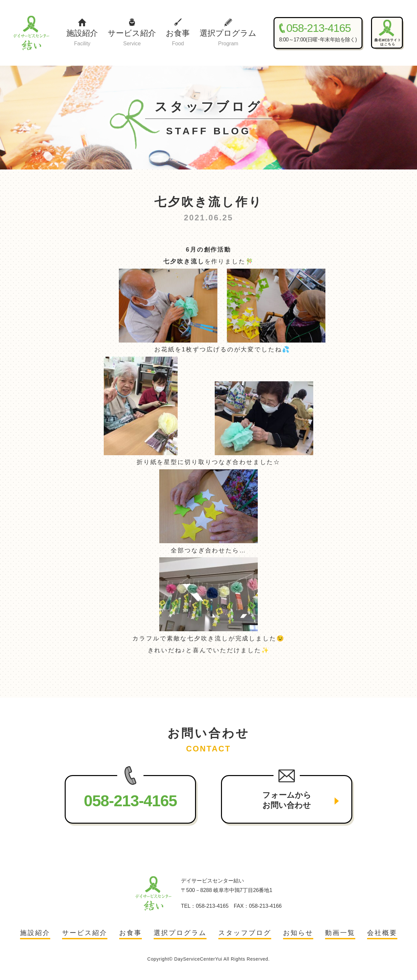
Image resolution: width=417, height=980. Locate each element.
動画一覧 (340, 933)
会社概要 (382, 933)
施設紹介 (82, 38)
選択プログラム (228, 38)
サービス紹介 (132, 38)
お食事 (178, 38)
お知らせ (298, 933)
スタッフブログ (245, 933)
